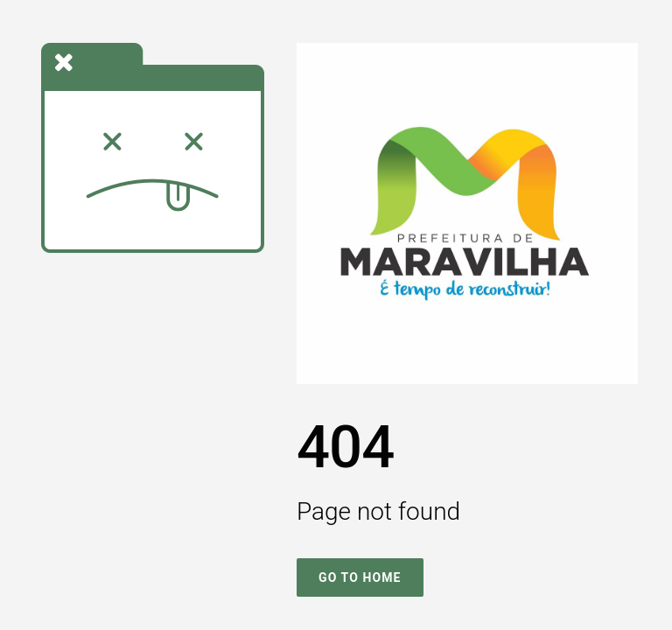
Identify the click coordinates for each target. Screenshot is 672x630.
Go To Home (360, 577)
